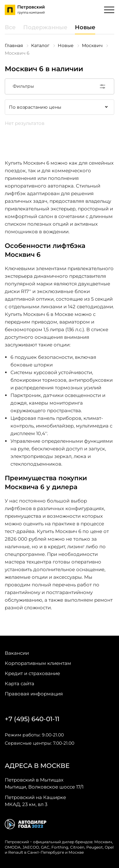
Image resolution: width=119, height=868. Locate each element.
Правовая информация (34, 694)
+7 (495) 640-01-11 (32, 719)
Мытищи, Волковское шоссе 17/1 (44, 783)
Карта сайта (20, 683)
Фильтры (60, 86)
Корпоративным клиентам (38, 663)
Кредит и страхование (32, 673)
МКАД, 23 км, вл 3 (35, 801)
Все (10, 27)
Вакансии (17, 653)
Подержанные (45, 27)
